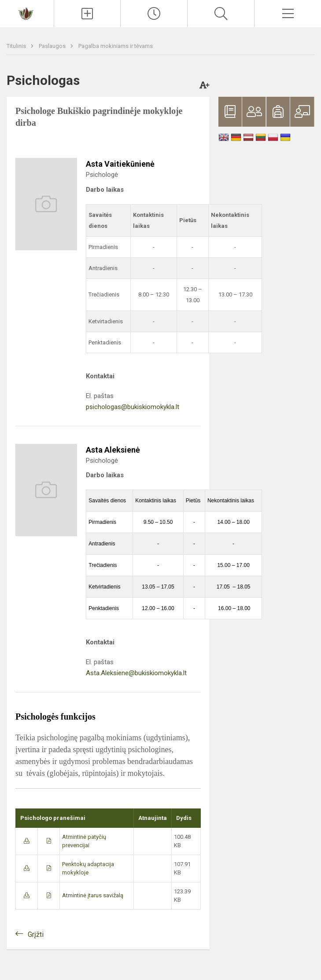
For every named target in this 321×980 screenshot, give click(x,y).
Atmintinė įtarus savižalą (93, 895)
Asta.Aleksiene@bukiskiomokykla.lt (136, 673)
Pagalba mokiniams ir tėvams (116, 46)
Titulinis (17, 46)
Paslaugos (53, 46)
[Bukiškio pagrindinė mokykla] (27, 13)
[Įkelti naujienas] (87, 14)
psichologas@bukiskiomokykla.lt (133, 407)
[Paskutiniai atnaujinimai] (154, 14)
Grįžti (36, 934)
